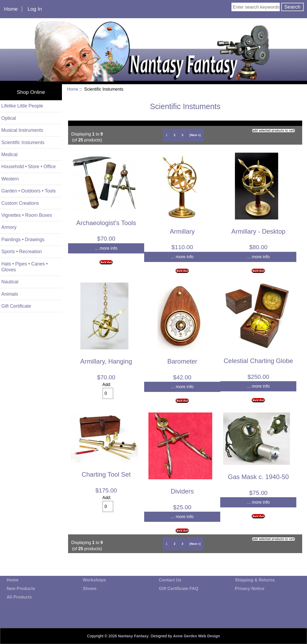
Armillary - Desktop (258, 231)
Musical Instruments (22, 130)
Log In (35, 9)
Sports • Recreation (22, 252)
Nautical (10, 282)
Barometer (182, 361)
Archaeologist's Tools (106, 223)
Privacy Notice (250, 589)
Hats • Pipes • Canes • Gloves (25, 267)
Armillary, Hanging (106, 361)
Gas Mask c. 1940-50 (258, 477)
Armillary (182, 231)
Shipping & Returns (255, 580)
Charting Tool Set (106, 474)
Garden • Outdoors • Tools (29, 191)
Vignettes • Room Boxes (27, 215)
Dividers (182, 491)
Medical (9, 155)
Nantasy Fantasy (133, 636)
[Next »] (195, 135)
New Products (21, 589)
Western (10, 179)
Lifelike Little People (22, 106)
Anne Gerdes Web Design (196, 636)
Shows (90, 589)
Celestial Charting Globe (258, 361)
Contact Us (170, 580)
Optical (9, 118)
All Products (19, 597)
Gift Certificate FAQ (179, 589)
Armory (9, 227)
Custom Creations (20, 203)
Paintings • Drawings (23, 240)
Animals (10, 294)
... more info (106, 248)
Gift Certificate (16, 306)
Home (11, 9)
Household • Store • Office (29, 167)
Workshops (94, 580)
